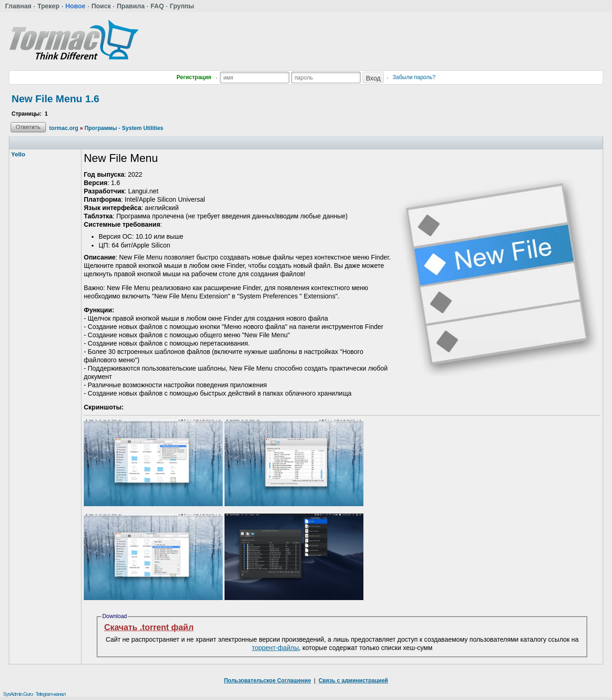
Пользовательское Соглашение (268, 681)
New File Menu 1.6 (56, 99)
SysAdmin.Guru (18, 694)
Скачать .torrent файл (149, 627)
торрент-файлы (275, 648)
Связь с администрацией (353, 681)
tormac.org (64, 128)
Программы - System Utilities (124, 128)
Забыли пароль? (414, 77)
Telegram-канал (51, 694)
